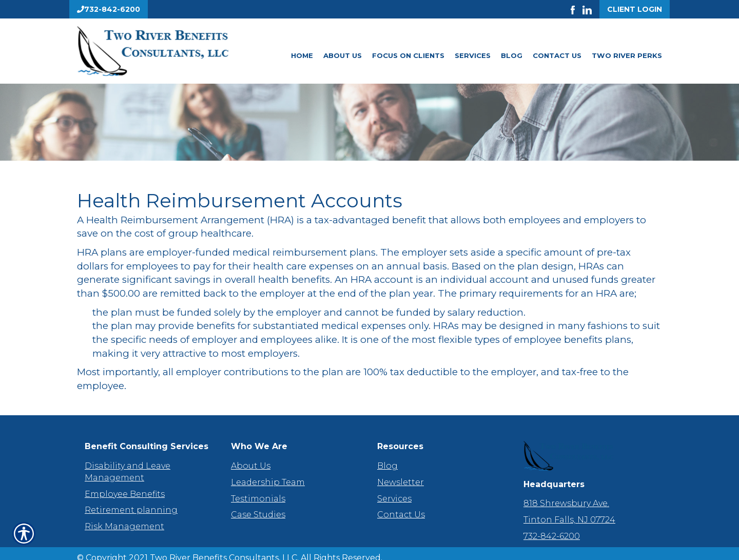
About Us (343, 55)
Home (302, 55)
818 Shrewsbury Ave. (566, 494)
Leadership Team (268, 472)
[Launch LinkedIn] (591, 9)
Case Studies (258, 505)
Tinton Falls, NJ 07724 (569, 510)
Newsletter (401, 472)
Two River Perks (627, 55)
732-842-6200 (552, 527)
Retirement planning (131, 501)
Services (473, 55)
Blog (512, 55)
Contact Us (557, 55)
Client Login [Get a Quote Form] (635, 9)
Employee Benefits (125, 484)
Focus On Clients (408, 55)
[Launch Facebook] (577, 9)
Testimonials (258, 489)
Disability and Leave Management (128, 462)
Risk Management (124, 517)
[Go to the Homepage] (169, 51)
